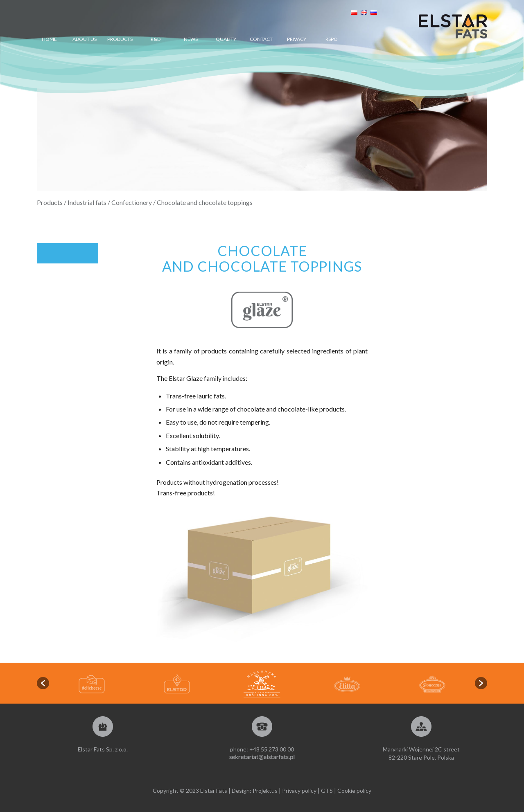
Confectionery (132, 202)
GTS (327, 791)
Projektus (265, 791)
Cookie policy (354, 791)
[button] (43, 683)
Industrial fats (87, 202)
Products (50, 202)
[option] (262, 684)
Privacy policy (299, 791)
